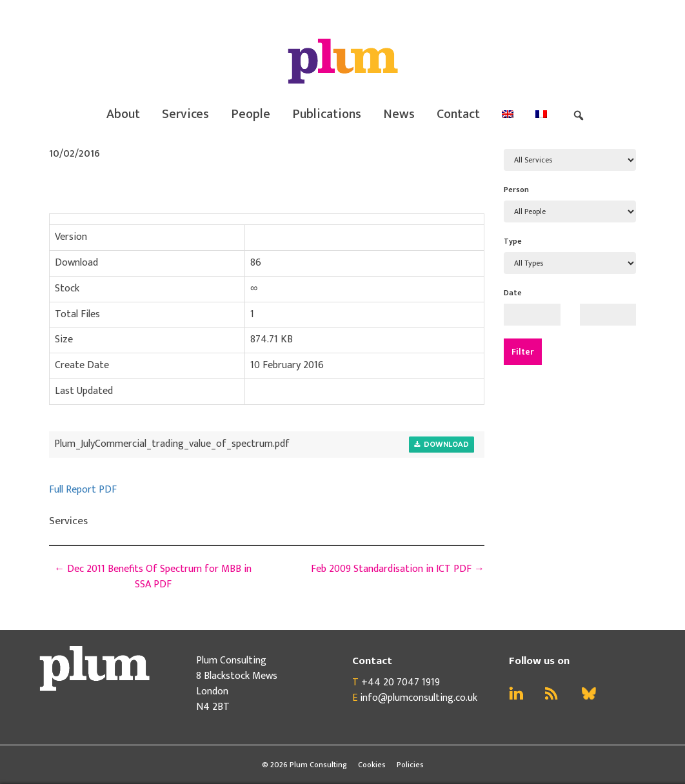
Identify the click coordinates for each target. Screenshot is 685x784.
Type (513, 241)
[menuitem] (508, 114)
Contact (458, 114)
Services (185, 114)
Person (516, 190)
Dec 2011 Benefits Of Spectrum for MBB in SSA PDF (153, 577)
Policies (410, 765)
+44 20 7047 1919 (401, 682)
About (123, 114)
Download (442, 445)
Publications (327, 114)
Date (513, 293)
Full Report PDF (83, 490)
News (399, 114)
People (251, 114)
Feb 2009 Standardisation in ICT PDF (398, 569)
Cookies (372, 765)
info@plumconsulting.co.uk (419, 698)
